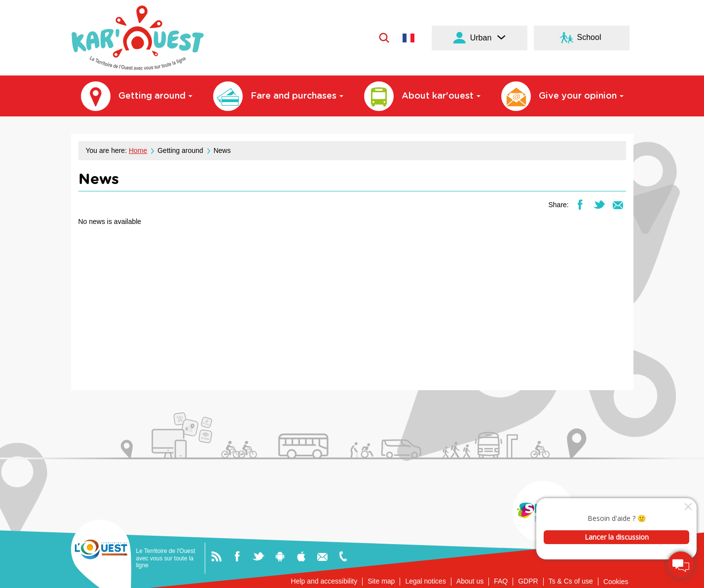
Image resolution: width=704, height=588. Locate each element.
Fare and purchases (278, 96)
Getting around (137, 96)
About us (470, 581)
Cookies (616, 582)
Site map (381, 581)
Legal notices (426, 581)
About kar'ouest (422, 96)
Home (138, 150)
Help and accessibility (324, 581)
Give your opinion (562, 96)
